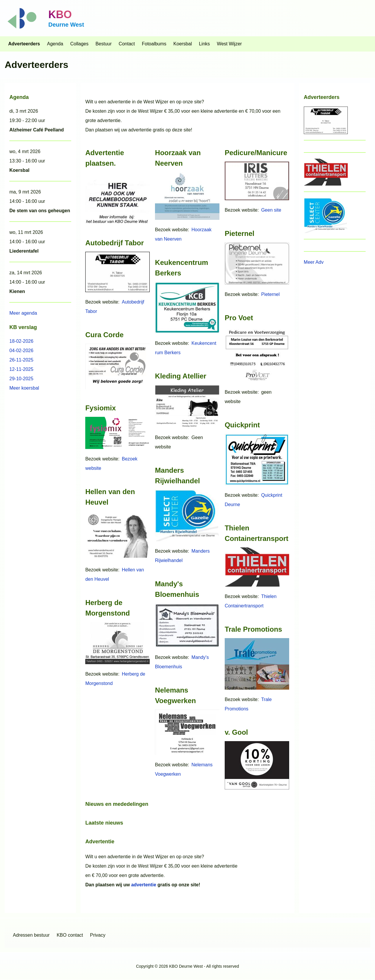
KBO (60, 14)
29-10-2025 (21, 379)
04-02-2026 (21, 351)
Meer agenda (23, 313)
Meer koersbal (24, 388)
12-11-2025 (21, 369)
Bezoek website (102, 302)
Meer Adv (314, 262)
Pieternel (270, 294)
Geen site (271, 210)
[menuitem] (24, 44)
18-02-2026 (21, 341)
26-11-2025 (21, 360)
